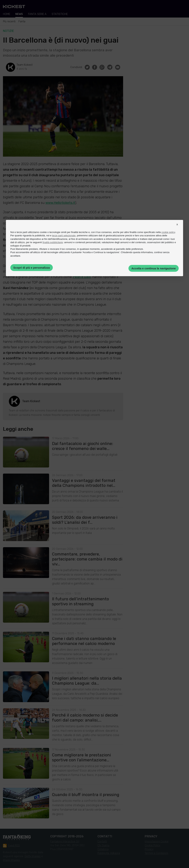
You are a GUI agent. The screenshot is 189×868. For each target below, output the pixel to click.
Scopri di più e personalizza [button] (32, 268)
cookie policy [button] (168, 232)
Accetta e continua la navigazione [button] (154, 268)
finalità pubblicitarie (53, 242)
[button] (177, 228)
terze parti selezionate (64, 235)
